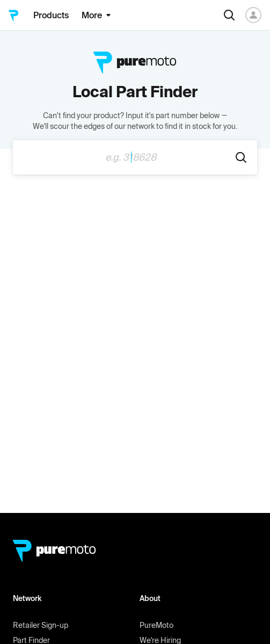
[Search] (229, 15)
